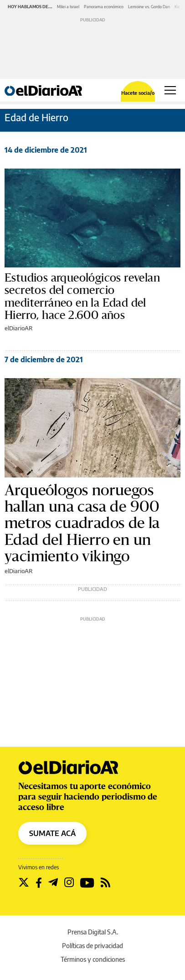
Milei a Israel (68, 7)
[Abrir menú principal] (170, 90)
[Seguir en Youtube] (87, 883)
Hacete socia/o (138, 93)
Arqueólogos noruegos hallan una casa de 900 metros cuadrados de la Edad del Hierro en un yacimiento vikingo (82, 523)
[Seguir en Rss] (105, 883)
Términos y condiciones (93, 959)
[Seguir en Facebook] (39, 883)
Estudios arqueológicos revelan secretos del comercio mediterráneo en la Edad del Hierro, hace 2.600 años (82, 297)
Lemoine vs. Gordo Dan (149, 7)
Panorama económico (104, 7)
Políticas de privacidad (92, 946)
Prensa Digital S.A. (93, 932)
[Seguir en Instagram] (69, 883)
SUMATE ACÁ (52, 833)
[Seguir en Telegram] (53, 883)
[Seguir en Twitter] (24, 883)
